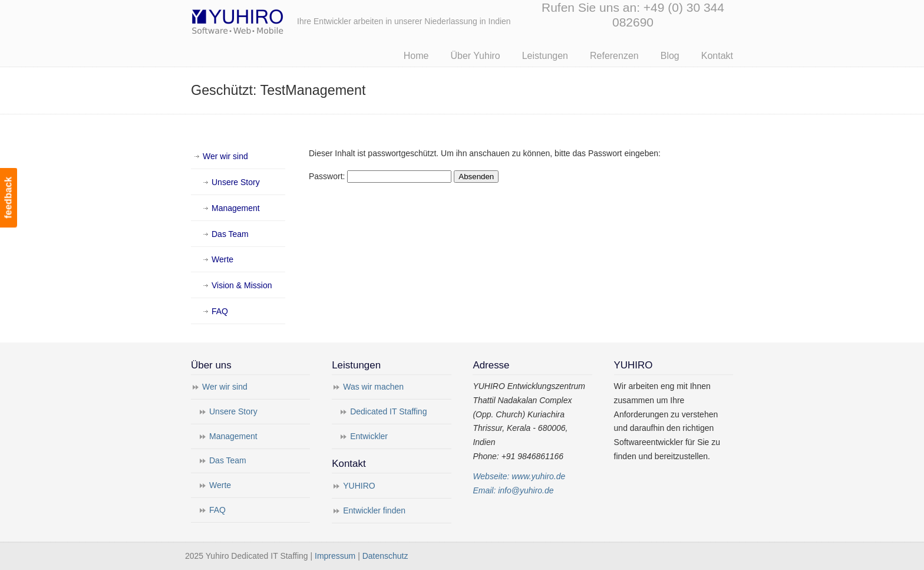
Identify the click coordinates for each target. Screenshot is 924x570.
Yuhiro (273, 20)
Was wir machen (373, 387)
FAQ (220, 311)
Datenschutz (385, 556)
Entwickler (369, 436)
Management (236, 208)
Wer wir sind (225, 156)
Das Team (230, 234)
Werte (222, 259)
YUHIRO (359, 486)
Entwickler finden (374, 510)
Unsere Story (236, 182)
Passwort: (380, 176)
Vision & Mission (242, 285)
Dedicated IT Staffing (388, 411)
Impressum (335, 556)
